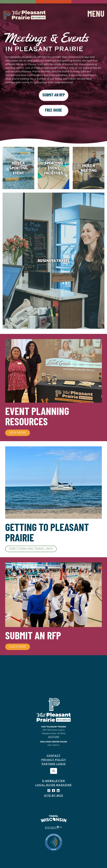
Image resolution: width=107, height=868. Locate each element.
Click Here (18, 647)
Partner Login (53, 764)
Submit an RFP (54, 95)
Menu (96, 15)
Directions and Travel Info (31, 549)
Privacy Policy (54, 760)
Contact (54, 756)
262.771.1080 (54, 737)
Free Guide (53, 111)
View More (18, 433)
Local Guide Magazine (53, 785)
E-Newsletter (54, 781)
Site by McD (54, 796)
